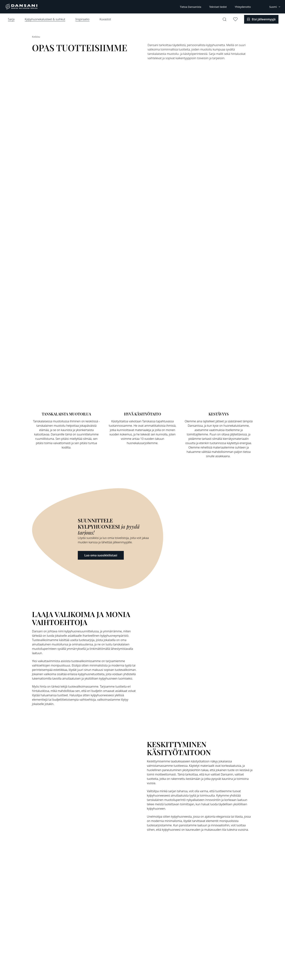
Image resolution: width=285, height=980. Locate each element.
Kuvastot (105, 19)
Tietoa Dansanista (190, 7)
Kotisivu (36, 37)
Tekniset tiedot (218, 7)
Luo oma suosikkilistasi (101, 555)
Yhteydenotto (243, 7)
